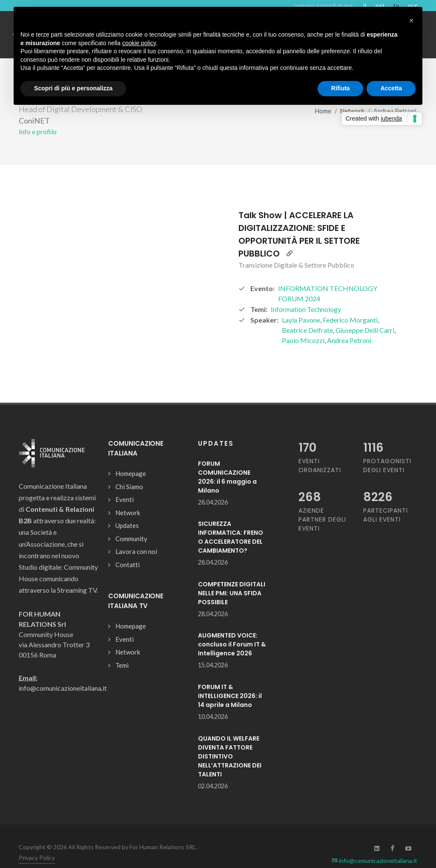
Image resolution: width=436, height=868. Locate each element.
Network (128, 498)
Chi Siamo (129, 472)
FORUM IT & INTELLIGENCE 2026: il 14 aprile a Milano (230, 681)
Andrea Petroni (349, 325)
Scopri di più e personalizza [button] (73, 88)
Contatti (128, 550)
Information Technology (306, 294)
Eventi (125, 484)
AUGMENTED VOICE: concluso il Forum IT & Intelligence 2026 (232, 629)
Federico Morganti (350, 305)
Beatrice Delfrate (307, 315)
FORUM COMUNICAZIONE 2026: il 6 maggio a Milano (227, 462)
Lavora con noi (136, 536)
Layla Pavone (301, 305)
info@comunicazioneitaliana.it (374, 846)
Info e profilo (38, 117)
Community (131, 524)
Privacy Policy (37, 843)
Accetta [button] (391, 88)
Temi (122, 650)
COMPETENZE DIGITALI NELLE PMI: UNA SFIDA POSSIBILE (232, 578)
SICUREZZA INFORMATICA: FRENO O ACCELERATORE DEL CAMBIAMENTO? (231, 522)
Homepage (131, 459)
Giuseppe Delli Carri (365, 315)
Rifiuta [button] (341, 88)
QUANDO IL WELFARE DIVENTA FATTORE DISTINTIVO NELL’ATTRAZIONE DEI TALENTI (230, 741)
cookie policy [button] (139, 43)
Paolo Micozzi (303, 325)
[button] (411, 20)
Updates (127, 510)
